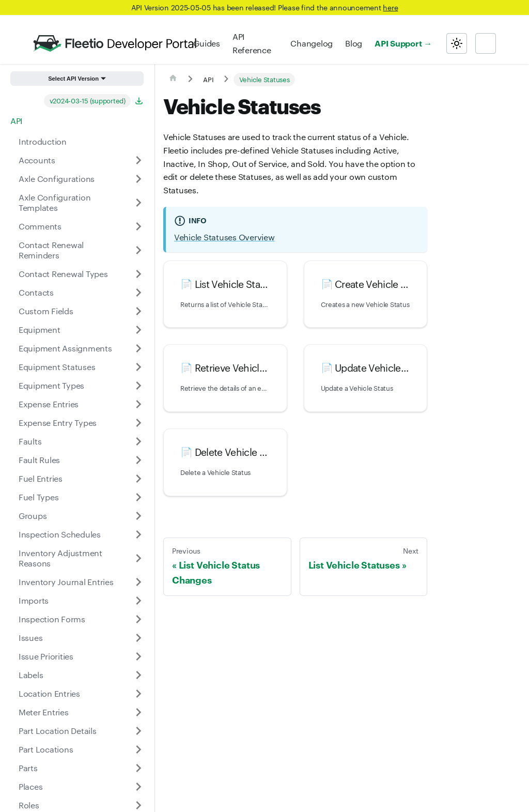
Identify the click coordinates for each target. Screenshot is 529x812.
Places (30, 786)
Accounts (37, 160)
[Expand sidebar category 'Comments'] (138, 226)
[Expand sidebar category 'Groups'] (138, 516)
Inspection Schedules (60, 534)
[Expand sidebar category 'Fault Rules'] (138, 460)
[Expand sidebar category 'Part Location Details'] (138, 731)
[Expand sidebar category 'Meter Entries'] (138, 712)
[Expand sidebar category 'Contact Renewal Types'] (138, 274)
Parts (28, 768)
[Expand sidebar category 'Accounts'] (138, 160)
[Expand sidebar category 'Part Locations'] (138, 749)
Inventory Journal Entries (66, 582)
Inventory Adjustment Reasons (60, 558)
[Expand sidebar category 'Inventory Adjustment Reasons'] (138, 558)
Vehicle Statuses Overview (224, 237)
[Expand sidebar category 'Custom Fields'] (138, 311)
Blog (354, 43)
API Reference (252, 43)
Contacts (36, 292)
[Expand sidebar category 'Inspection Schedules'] (138, 534)
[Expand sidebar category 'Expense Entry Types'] (138, 423)
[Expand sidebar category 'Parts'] (138, 768)
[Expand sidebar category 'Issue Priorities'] (138, 656)
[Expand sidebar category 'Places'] (138, 787)
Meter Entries (44, 712)
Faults (30, 441)
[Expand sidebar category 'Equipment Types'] (138, 386)
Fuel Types (38, 497)
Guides (206, 43)
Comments (40, 226)
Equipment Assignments (65, 348)
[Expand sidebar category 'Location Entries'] (138, 694)
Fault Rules (39, 460)
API (17, 121)
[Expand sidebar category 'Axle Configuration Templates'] (138, 203)
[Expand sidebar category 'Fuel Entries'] (138, 479)
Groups (33, 516)
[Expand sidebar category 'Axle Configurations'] (138, 179)
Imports (34, 600)
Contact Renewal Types (63, 274)
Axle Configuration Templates (55, 202)
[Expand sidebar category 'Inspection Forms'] (138, 619)
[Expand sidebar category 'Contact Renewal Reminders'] (138, 250)
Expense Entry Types (58, 423)
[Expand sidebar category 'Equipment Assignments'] (138, 348)
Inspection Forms (52, 619)
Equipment (40, 330)
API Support (398, 43)
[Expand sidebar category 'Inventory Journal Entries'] (138, 582)
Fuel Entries (41, 478)
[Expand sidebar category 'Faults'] (138, 441)
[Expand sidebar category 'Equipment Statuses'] (138, 367)
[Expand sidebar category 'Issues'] (138, 638)
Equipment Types (51, 385)
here (390, 7)
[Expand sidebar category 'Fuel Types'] (138, 497)
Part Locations (46, 749)
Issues (30, 638)
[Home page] (173, 80)
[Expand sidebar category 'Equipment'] (138, 330)
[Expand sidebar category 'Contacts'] (138, 293)
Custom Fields (46, 311)
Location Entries (49, 693)
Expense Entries (49, 404)
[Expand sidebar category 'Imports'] (138, 601)
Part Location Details (58, 731)
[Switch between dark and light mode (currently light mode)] (457, 43)
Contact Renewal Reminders (51, 250)
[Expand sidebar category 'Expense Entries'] (138, 404)
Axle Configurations (57, 179)
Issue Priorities (46, 656)
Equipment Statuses (57, 367)
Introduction (43, 141)
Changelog (312, 43)
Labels (31, 675)
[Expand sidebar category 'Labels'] (138, 675)
